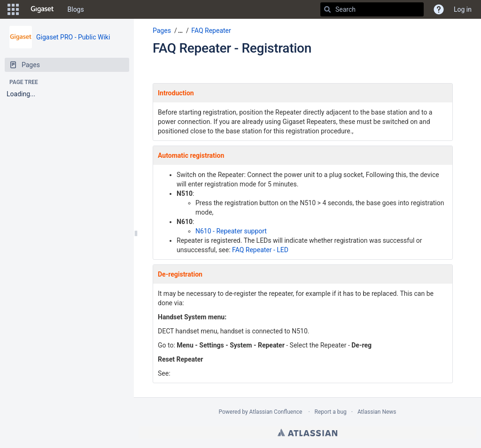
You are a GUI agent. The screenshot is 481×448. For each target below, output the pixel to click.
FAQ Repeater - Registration (232, 48)
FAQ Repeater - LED (260, 250)
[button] (13, 9)
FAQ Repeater (211, 31)
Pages (162, 31)
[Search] (327, 9)
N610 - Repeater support (231, 231)
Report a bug (331, 412)
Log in (463, 9)
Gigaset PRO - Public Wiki (73, 37)
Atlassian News (377, 412)
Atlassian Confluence (276, 412)
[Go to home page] (42, 9)
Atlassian (307, 433)
